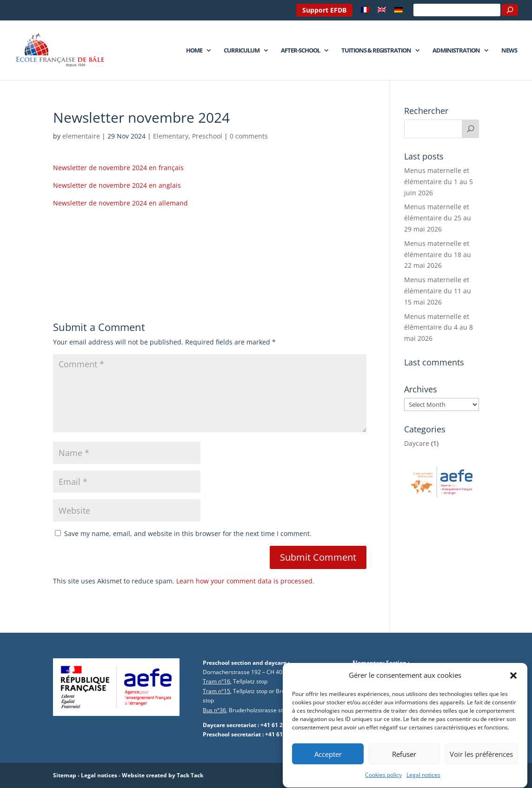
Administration (456, 51)
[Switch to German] (399, 12)
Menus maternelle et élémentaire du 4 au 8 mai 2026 (439, 328)
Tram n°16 (216, 681)
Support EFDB (324, 10)
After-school (300, 51)
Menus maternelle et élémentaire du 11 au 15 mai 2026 (438, 291)
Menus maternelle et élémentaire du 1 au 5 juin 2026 (439, 182)
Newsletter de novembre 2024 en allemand (120, 203)
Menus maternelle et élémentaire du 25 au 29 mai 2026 (438, 218)
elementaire (81, 136)
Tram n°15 (216, 691)
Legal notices (99, 775)
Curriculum (242, 51)
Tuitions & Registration (376, 51)
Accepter (328, 766)
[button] (513, 687)
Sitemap (65, 775)
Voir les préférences (481, 766)
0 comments (249, 136)
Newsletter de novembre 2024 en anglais (117, 185)
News (509, 51)
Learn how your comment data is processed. (245, 581)
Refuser (404, 766)
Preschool (207, 136)
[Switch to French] (365, 12)
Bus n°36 (214, 710)
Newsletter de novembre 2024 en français (118, 168)
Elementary (171, 136)
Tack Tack (190, 775)
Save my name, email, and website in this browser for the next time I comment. (188, 533)
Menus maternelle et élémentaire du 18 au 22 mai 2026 (438, 255)
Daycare (417, 443)
